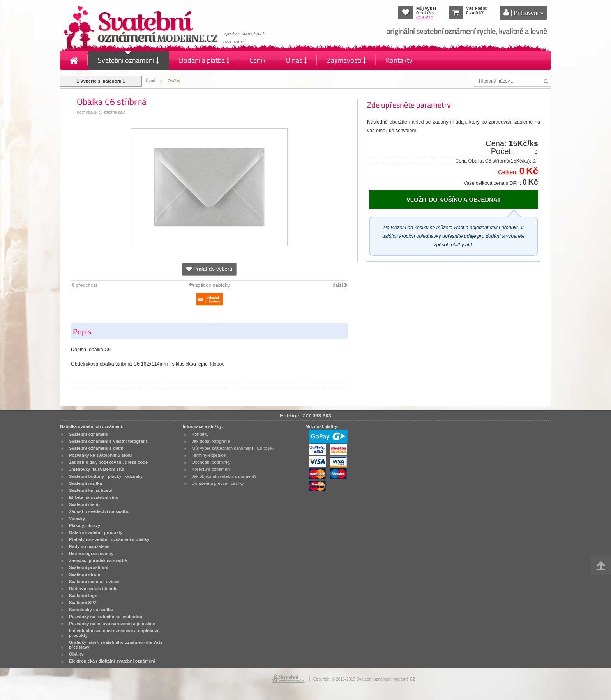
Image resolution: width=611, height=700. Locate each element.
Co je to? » (425, 17)
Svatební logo (83, 596)
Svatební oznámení (128, 60)
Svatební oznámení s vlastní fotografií (108, 441)
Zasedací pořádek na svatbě (98, 560)
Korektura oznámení (211, 469)
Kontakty (399, 60)
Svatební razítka (86, 483)
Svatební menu (84, 504)
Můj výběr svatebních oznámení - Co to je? (233, 448)
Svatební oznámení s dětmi (97, 448)
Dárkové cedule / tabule (93, 589)
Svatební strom (85, 574)
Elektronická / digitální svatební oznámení (112, 661)
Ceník (258, 60)
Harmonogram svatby (91, 553)
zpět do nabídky (209, 285)
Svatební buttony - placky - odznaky (106, 476)
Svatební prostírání (89, 567)
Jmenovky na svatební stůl (97, 469)
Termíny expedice (209, 455)
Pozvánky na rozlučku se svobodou (106, 617)
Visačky (77, 518)
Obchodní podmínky (211, 462)
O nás (296, 60)
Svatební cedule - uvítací (94, 582)
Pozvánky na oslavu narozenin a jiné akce (112, 624)
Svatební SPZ (83, 603)
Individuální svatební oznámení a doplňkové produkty (114, 633)
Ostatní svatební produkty (96, 532)
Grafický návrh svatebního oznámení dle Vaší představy (116, 645)
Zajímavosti (346, 60)
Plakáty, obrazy (85, 525)
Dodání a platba (204, 60)
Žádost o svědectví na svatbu (99, 511)
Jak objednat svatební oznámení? (224, 476)
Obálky (174, 81)
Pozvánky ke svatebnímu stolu (100, 455)
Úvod (150, 81)
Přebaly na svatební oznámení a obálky (109, 539)
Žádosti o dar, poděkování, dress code (108, 462)
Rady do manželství (89, 546)
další (340, 285)
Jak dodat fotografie (211, 441)
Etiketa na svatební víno (94, 497)
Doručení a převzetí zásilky (218, 483)
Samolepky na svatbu (91, 610)
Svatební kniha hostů (91, 490)
